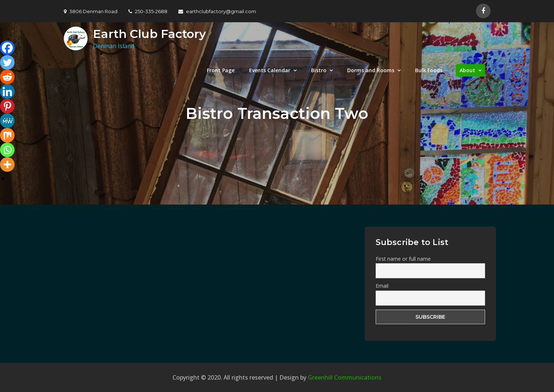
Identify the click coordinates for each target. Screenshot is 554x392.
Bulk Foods (429, 70)
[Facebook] (7, 48)
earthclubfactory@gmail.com (217, 11)
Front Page (221, 70)
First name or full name (403, 259)
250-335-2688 (148, 11)
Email (382, 286)
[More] (7, 164)
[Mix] (7, 135)
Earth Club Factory (150, 34)
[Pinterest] (7, 106)
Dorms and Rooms (371, 70)
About (467, 70)
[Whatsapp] (7, 150)
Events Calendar (270, 70)
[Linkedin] (7, 92)
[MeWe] (7, 121)
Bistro (319, 70)
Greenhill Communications (345, 377)
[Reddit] (7, 77)
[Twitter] (7, 62)
